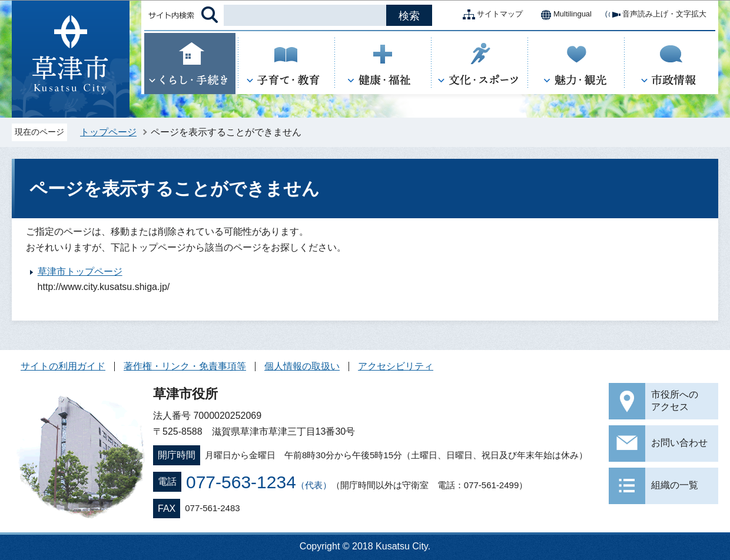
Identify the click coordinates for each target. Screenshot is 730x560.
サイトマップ (490, 15)
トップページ (108, 132)
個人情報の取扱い (302, 366)
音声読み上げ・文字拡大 (655, 15)
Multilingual (563, 15)
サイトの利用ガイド (63, 366)
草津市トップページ (80, 271)
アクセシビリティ (396, 366)
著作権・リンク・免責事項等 (185, 366)
